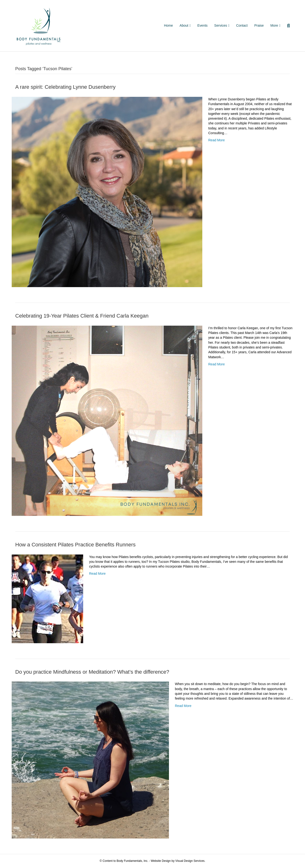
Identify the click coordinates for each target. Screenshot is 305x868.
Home (168, 25)
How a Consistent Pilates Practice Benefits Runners (75, 545)
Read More (216, 140)
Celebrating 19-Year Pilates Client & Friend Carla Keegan (82, 316)
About (184, 25)
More (274, 25)
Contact (242, 25)
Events (202, 25)
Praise (259, 25)
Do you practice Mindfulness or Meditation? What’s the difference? (92, 672)
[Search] (287, 26)
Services (221, 25)
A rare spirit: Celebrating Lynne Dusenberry (65, 87)
